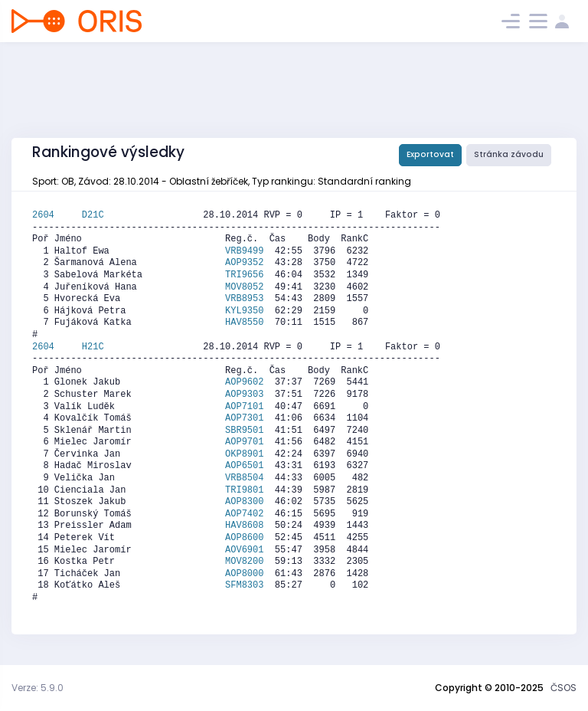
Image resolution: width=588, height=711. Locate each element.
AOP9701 (244, 442)
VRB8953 (244, 299)
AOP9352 (244, 263)
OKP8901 (244, 454)
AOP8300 (244, 502)
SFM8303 (244, 585)
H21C (93, 347)
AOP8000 (244, 574)
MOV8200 (244, 562)
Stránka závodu (509, 154)
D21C (93, 215)
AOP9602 (244, 382)
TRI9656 (244, 275)
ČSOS (563, 688)
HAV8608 (244, 526)
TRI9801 (244, 490)
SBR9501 (244, 431)
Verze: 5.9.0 (38, 688)
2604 (57, 215)
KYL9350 (244, 311)
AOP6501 (244, 466)
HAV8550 (244, 323)
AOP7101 (244, 407)
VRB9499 (244, 251)
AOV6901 (244, 550)
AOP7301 (244, 418)
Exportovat (430, 154)
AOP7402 (244, 514)
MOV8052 (244, 287)
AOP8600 (244, 538)
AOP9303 (244, 395)
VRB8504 (244, 478)
